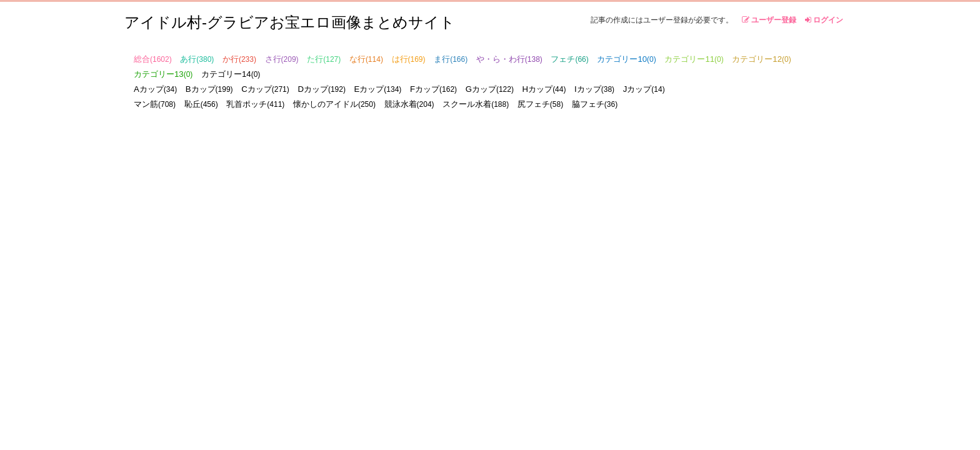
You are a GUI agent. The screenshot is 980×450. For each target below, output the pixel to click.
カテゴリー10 (626, 59)
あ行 (197, 59)
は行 (409, 59)
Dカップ (322, 89)
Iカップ (594, 89)
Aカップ (155, 89)
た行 (324, 59)
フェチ (569, 59)
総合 (153, 59)
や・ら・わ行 (509, 59)
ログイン (824, 20)
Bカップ (209, 89)
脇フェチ (595, 104)
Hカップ (544, 89)
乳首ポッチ (255, 104)
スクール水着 (476, 104)
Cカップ (265, 89)
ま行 (451, 59)
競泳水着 (409, 104)
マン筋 (155, 104)
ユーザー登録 (769, 20)
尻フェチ (540, 104)
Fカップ (433, 89)
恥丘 (201, 104)
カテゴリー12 (761, 59)
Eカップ (378, 89)
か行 (239, 59)
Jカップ (644, 89)
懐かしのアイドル (334, 104)
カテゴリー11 (694, 59)
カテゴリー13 (163, 74)
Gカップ (490, 89)
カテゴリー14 (231, 74)
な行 (366, 59)
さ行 (282, 59)
